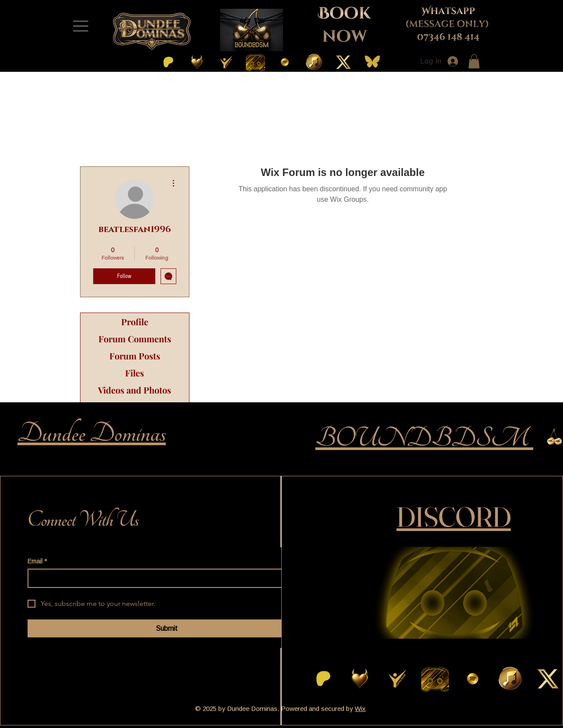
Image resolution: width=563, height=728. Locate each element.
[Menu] (81, 26)
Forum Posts (135, 356)
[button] (474, 61)
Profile (135, 322)
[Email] (164, 578)
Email (37, 561)
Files (135, 373)
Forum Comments (135, 339)
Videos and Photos (135, 390)
